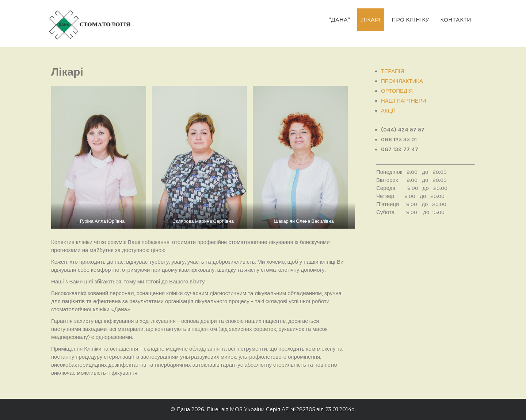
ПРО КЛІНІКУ (410, 20)
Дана (183, 409)
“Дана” (339, 20)
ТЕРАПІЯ (393, 71)
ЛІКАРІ (371, 20)
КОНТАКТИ (456, 20)
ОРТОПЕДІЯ (397, 91)
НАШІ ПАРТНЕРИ (404, 101)
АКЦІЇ (388, 111)
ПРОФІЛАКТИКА (402, 81)
